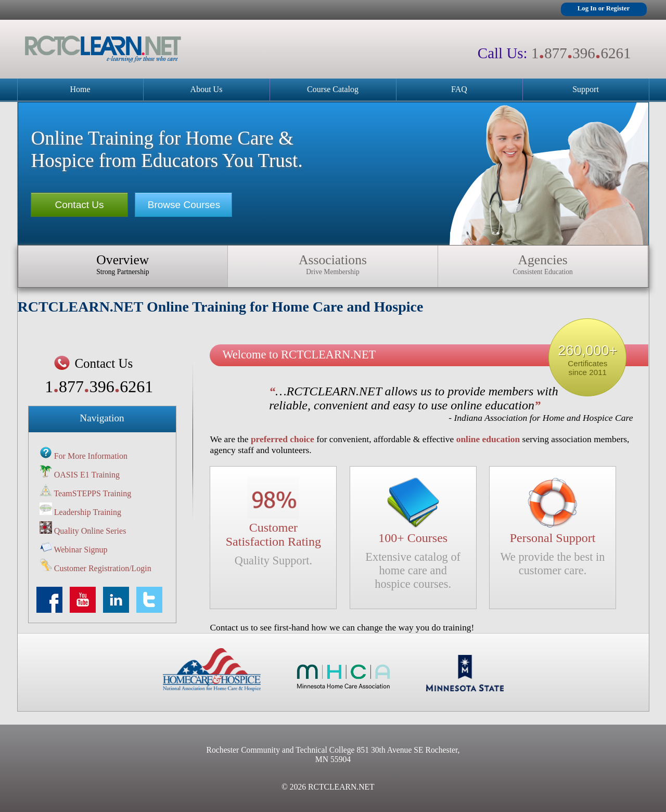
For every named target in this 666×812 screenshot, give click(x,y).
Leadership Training (88, 512)
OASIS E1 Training (87, 475)
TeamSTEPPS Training (92, 493)
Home (80, 89)
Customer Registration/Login (103, 568)
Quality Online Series (90, 531)
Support (586, 89)
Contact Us (80, 205)
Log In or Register (604, 8)
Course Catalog (333, 89)
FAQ (459, 89)
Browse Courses (184, 205)
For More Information (91, 456)
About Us (207, 89)
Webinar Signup (80, 550)
